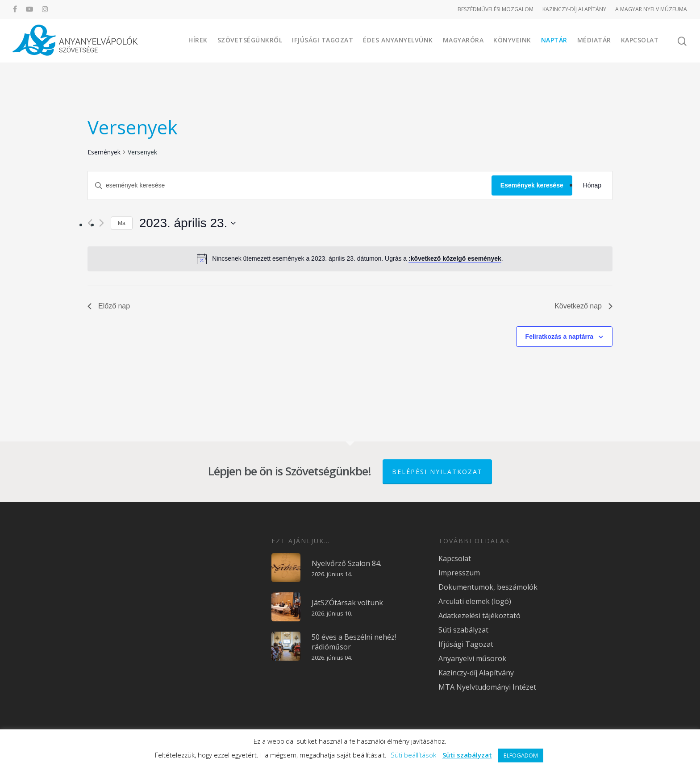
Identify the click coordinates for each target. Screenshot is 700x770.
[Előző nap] (90, 223)
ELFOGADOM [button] (521, 755)
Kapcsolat (640, 40)
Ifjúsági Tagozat (323, 40)
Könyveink (512, 40)
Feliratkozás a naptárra (560, 337)
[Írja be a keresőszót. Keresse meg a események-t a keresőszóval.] (290, 185)
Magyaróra (463, 40)
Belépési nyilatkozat (437, 472)
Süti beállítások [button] (413, 755)
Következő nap (583, 306)
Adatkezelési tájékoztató (479, 616)
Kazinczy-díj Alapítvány (476, 673)
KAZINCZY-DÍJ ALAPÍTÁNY (574, 9)
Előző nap (109, 306)
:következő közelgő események (455, 258)
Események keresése (532, 185)
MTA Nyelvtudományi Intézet (487, 687)
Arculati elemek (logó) (475, 601)
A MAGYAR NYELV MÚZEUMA (651, 9)
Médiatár (594, 40)
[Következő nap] (102, 223)
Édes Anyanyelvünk (398, 40)
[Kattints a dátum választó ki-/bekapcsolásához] (188, 223)
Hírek (198, 40)
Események (104, 152)
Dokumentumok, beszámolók (488, 587)
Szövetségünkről (250, 40)
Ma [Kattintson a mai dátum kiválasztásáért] (122, 223)
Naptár (554, 40)
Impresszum (459, 573)
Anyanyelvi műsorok (472, 658)
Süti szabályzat (463, 630)
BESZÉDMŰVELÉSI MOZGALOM (496, 9)
